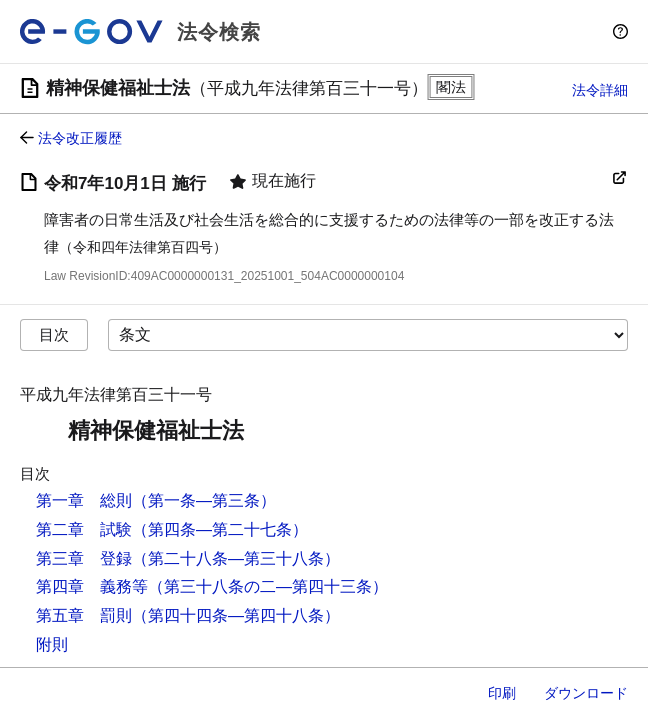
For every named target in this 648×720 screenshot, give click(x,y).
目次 (54, 334)
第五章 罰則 (84, 615)
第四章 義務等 (92, 586)
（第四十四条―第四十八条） (236, 615)
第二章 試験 (84, 529)
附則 (52, 644)
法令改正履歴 (80, 138)
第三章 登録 (84, 558)
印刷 (502, 693)
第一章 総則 (84, 500)
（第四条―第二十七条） (220, 529)
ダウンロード (586, 693)
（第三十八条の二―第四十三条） (268, 586)
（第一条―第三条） (204, 500)
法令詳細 (600, 90)
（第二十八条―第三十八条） (236, 558)
